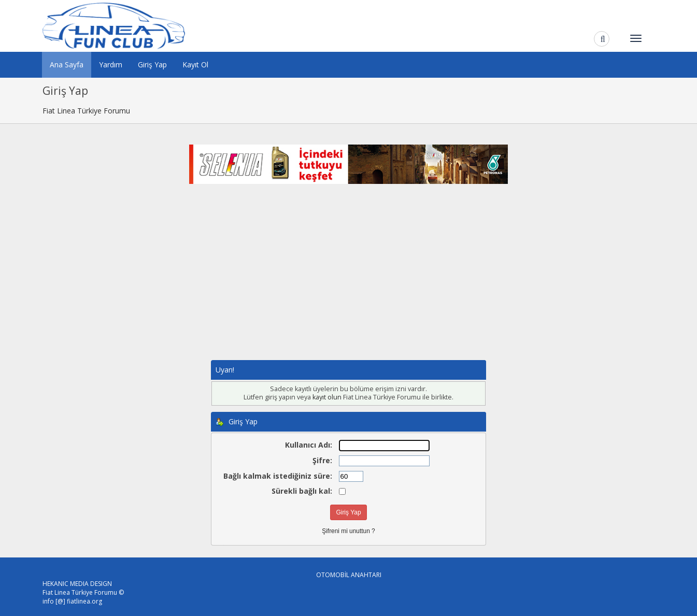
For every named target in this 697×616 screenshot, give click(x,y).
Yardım (111, 65)
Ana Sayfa (67, 65)
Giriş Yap (152, 65)
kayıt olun (327, 397)
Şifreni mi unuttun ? (348, 531)
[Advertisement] (349, 282)
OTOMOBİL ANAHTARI (349, 575)
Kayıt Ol (195, 65)
